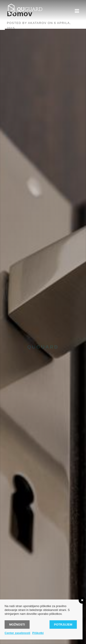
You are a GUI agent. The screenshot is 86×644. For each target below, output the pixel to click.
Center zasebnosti (17, 633)
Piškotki (38, 633)
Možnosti (17, 625)
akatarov (37, 23)
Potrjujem (63, 625)
